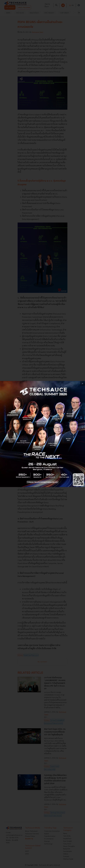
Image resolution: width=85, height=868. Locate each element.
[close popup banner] (83, 383)
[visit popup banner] (42, 434)
